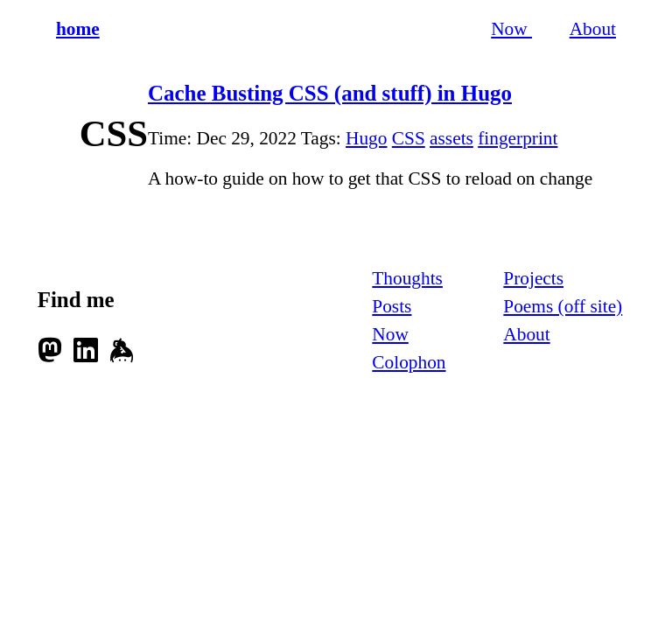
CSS (409, 138)
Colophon (409, 362)
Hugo (366, 138)
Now (511, 29)
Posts (392, 306)
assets (451, 138)
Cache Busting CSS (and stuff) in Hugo (330, 93)
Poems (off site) (563, 306)
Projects (533, 278)
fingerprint (518, 138)
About (593, 29)
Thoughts (407, 278)
